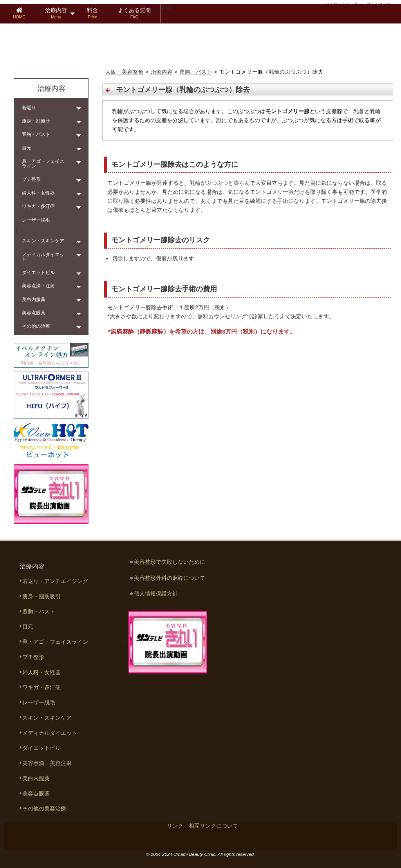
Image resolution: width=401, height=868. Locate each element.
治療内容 (56, 13)
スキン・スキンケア (43, 241)
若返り (29, 108)
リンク (175, 826)
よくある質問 (134, 13)
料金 (92, 13)
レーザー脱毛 (36, 220)
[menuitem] (19, 14)
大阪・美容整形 (125, 72)
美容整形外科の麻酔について (170, 578)
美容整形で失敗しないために (170, 562)
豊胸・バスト (196, 72)
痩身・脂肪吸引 (42, 596)
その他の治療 (36, 326)
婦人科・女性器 (38, 193)
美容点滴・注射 (38, 286)
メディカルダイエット (43, 257)
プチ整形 (31, 179)
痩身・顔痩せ (36, 121)
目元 (27, 148)
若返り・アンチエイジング (55, 581)
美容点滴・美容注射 (47, 763)
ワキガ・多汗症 (38, 206)
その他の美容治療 (44, 809)
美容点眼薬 (34, 313)
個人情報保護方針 (156, 594)
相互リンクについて (213, 826)
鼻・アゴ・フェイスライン (43, 164)
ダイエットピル (38, 272)
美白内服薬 (34, 300)
